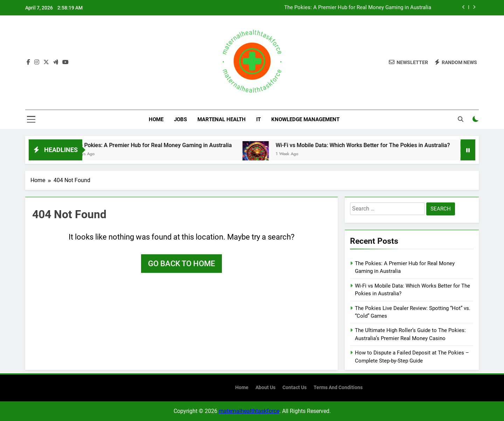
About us (265, 388)
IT (258, 119)
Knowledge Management (305, 119)
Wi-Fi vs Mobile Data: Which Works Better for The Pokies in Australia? (390, 145)
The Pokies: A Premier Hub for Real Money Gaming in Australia (358, 8)
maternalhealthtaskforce (249, 411)
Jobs (180, 119)
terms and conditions (338, 388)
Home (156, 119)
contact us (295, 388)
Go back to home (181, 264)
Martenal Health (222, 119)
